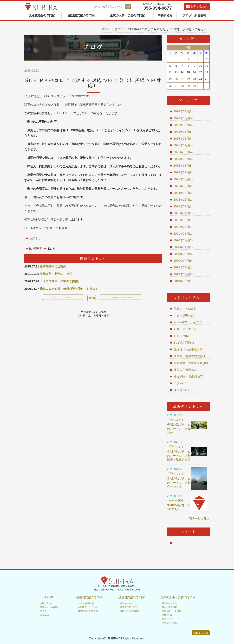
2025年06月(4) (183, 179)
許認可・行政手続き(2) (188, 349)
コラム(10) (181, 383)
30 (194, 86)
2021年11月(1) (183, 213)
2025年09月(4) (183, 159)
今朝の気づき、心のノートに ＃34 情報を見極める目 (180, 456)
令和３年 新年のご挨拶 (56, 274)
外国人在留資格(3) (186, 370)
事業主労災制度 (169, 623)
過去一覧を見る (199, 519)
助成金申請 (167, 615)
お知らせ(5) (181, 336)
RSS (177, 543)
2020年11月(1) (183, 247)
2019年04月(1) (183, 267)
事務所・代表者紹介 (50, 607)
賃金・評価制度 (169, 607)
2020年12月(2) (183, 240)
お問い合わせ (197, 6)
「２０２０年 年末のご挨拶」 (60, 281)
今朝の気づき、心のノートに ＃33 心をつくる (180, 483)
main (92, 298)
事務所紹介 (165, 15)
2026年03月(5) (183, 118)
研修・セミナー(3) (186, 329)
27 (176, 86)
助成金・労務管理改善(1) (190, 356)
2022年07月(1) (183, 206)
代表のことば (176, 420)
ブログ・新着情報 (194, 15)
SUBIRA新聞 (176, 500)
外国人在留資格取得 (130, 611)
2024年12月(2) (183, 193)
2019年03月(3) (183, 274)
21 (182, 79)
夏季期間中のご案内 (53, 267)
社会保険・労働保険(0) (188, 377)
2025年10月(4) (183, 152)
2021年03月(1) (183, 227)
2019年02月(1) (183, 281)
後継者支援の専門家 (42, 15)
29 (188, 86)
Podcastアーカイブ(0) (188, 322)
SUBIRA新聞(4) (184, 343)
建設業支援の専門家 (81, 15)
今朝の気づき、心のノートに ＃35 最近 (180, 429)
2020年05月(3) (183, 254)
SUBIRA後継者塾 (86, 603)
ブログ (119, 29)
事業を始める (126, 603)
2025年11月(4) (183, 145)
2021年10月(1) (183, 220)
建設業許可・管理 (129, 607)
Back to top (201, 633)
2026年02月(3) (183, 125)
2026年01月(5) (183, 132)
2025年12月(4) (183, 139)
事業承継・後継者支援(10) (191, 363)
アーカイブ (188, 100)
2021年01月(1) (183, 234)
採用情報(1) (181, 390)
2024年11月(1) (183, 200)
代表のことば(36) (185, 309)
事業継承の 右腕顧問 (88, 611)
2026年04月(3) (183, 111)
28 (182, 86)
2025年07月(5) (183, 172)
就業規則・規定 (169, 603)
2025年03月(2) (183, 186)
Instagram (45, 615)
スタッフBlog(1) (184, 315)
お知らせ (35, 238)
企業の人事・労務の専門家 (127, 15)
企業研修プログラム (88, 607)
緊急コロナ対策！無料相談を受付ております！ (71, 289)
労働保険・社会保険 (172, 611)
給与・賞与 (167, 619)
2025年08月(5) (183, 166)
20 (176, 79)
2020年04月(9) (183, 261)
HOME (105, 29)
